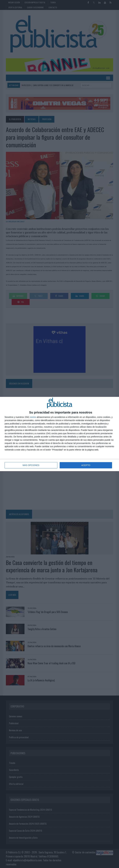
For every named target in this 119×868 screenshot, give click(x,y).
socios (33, 417)
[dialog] (59, 434)
